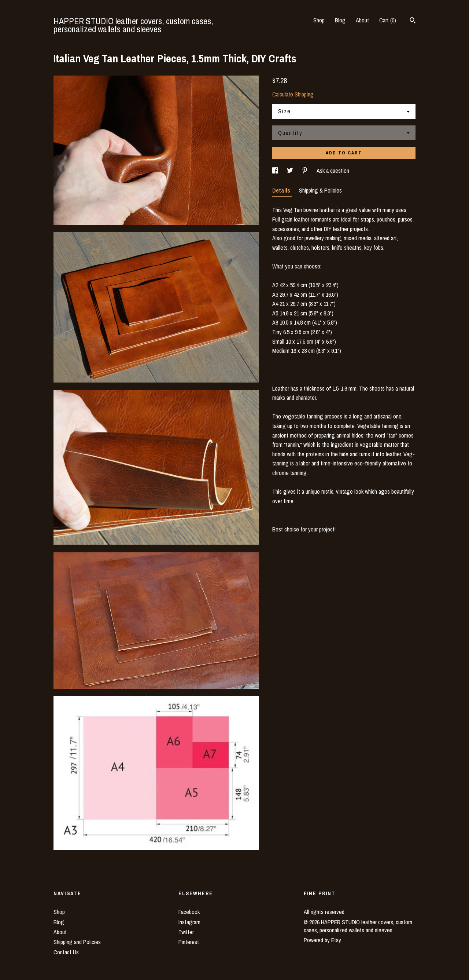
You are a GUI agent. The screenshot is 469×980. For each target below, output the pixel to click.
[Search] (413, 21)
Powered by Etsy (322, 940)
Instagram (189, 922)
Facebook (189, 912)
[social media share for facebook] (276, 171)
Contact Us (66, 952)
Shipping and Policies (77, 942)
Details (282, 190)
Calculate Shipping (293, 94)
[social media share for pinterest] (306, 171)
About (362, 20)
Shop (319, 20)
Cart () (388, 20)
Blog (340, 20)
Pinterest (189, 942)
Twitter (186, 932)
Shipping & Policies (320, 190)
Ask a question (333, 171)
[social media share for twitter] (291, 171)
